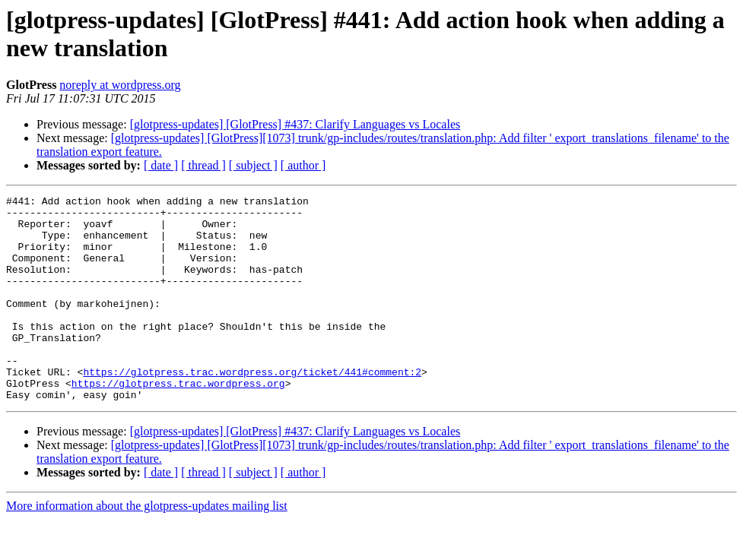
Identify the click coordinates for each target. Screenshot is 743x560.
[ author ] (303, 165)
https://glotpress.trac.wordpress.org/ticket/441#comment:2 (252, 408)
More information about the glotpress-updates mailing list (147, 547)
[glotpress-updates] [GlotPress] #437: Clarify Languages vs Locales (295, 124)
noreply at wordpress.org (120, 85)
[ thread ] (203, 165)
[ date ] (161, 165)
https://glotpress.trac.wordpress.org (178, 422)
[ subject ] (253, 165)
